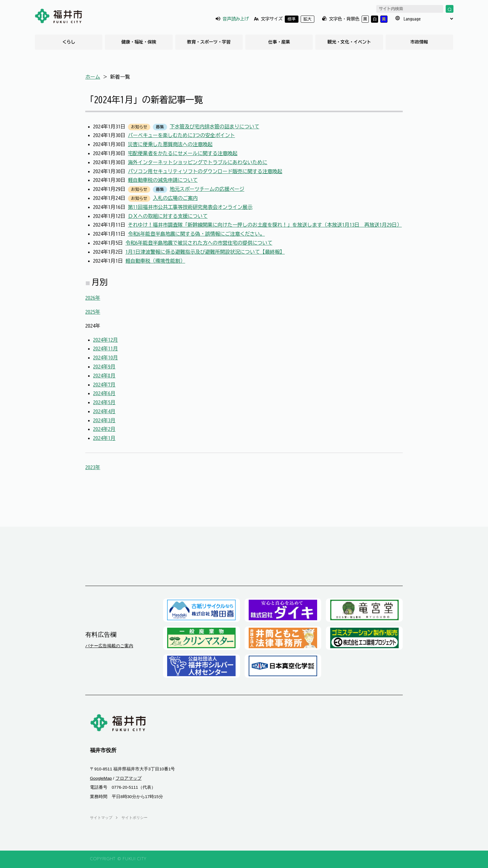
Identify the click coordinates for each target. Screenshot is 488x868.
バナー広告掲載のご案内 (109, 646)
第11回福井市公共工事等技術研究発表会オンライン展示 (190, 207)
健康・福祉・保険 (139, 42)
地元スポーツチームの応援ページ (207, 189)
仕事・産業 (279, 42)
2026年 (93, 298)
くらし (69, 42)
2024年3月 (104, 420)
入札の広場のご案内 (175, 198)
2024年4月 (104, 411)
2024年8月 (104, 376)
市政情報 (419, 42)
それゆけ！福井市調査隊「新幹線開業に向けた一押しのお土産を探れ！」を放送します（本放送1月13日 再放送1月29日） (265, 225)
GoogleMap (101, 778)
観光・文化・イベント (349, 42)
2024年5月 (104, 402)
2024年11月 (106, 349)
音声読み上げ (236, 19)
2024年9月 (104, 367)
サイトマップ (101, 818)
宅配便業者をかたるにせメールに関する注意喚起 (183, 153)
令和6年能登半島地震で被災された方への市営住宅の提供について (199, 243)
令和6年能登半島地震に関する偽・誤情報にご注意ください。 (196, 234)
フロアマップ (129, 778)
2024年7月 (104, 385)
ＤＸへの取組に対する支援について (168, 216)
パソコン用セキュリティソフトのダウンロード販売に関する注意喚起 (205, 171)
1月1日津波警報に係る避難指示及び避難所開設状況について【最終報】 (205, 252)
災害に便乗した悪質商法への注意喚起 (170, 144)
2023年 (93, 467)
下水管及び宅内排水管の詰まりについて (214, 127)
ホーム (93, 77)
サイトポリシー (134, 818)
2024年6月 (104, 393)
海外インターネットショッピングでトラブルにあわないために (198, 162)
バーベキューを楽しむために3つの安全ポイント (181, 135)
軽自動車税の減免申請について (163, 180)
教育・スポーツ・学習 (209, 42)
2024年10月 (106, 358)
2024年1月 (104, 438)
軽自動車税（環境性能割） (155, 261)
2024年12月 (106, 340)
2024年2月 (104, 429)
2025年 (93, 312)
